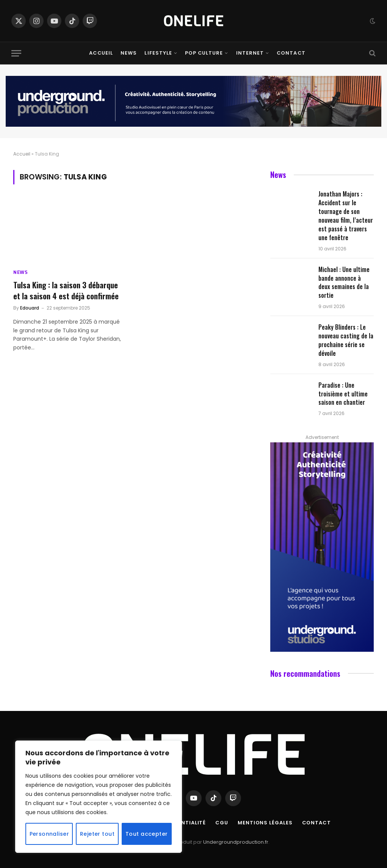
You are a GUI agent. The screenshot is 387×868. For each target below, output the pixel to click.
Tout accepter (146, 834)
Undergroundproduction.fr (236, 842)
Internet (250, 53)
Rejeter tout (97, 834)
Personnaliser (49, 834)
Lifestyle (158, 53)
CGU (222, 823)
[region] (99, 797)
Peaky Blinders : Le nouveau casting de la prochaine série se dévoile (346, 340)
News (129, 53)
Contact (291, 53)
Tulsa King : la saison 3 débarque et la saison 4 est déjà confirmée (66, 290)
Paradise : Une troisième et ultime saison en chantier (343, 394)
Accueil (101, 53)
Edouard (30, 308)
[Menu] (16, 53)
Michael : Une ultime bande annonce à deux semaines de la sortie (344, 283)
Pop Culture (204, 53)
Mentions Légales (265, 823)
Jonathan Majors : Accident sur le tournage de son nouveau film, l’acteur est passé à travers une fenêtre (346, 216)
